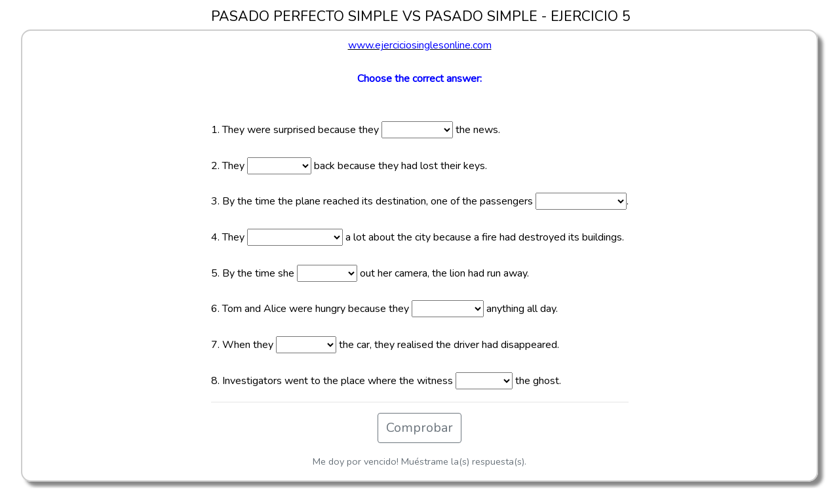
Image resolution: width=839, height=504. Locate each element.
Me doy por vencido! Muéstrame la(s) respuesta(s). (419, 461)
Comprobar (419, 428)
